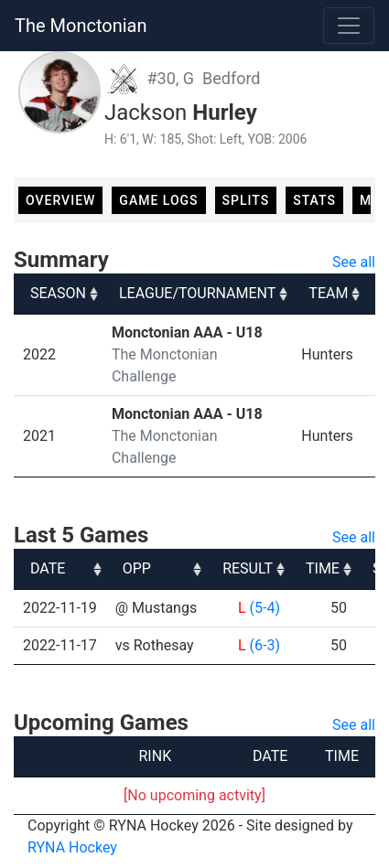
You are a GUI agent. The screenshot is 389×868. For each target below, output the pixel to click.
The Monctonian (81, 26)
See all (354, 262)
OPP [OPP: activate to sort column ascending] (137, 568)
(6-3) (265, 645)
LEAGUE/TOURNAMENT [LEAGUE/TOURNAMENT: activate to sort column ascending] (197, 293)
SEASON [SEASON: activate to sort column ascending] (58, 293)
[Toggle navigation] (349, 26)
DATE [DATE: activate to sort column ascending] (48, 568)
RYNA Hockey (72, 847)
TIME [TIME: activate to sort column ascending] (323, 568)
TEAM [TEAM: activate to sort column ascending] (328, 293)
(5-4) (265, 608)
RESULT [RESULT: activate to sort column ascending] (248, 568)
